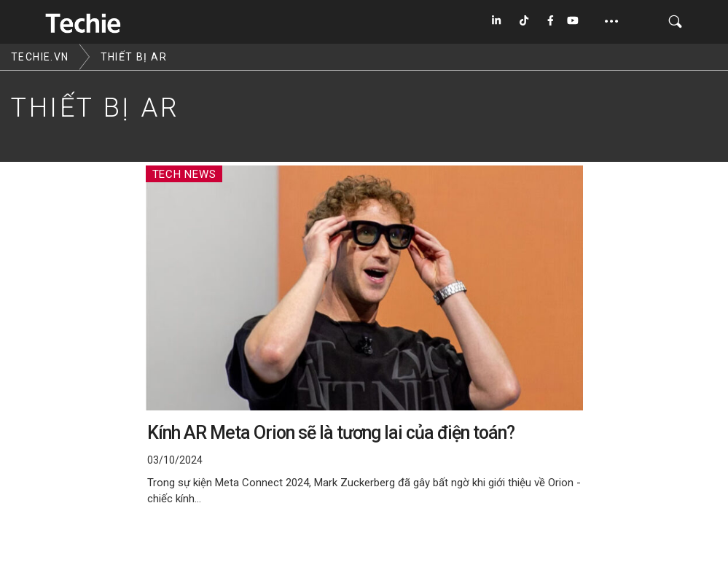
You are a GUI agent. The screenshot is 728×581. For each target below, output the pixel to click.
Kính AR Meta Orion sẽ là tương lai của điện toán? (331, 433)
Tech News (184, 174)
